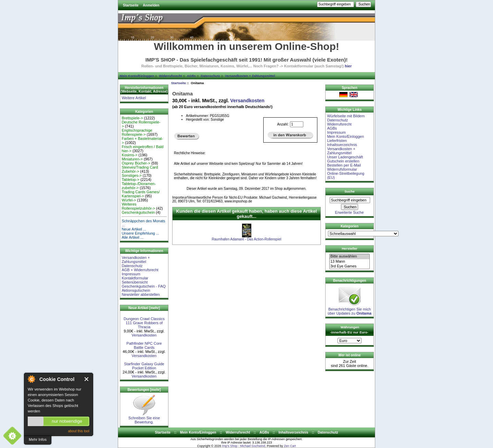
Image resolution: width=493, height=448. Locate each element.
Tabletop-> (130, 180)
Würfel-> (129, 200)
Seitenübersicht (135, 282)
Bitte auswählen (350, 256)
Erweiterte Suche (350, 212)
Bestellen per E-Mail (344, 165)
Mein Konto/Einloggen (137, 76)
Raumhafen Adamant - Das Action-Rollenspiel (247, 239)
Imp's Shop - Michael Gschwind (243, 446)
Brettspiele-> (132, 118)
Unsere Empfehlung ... (140, 233)
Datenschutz (210, 76)
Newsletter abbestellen (141, 294)
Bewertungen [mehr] (144, 390)
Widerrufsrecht (170, 76)
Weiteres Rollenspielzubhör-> (138, 206)
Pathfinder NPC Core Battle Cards (144, 345)
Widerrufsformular (342, 169)
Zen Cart (290, 446)
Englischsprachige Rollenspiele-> (137, 132)
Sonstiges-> (131, 175)
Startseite (131, 5)
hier (348, 66)
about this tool (79, 431)
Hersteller (350, 248)
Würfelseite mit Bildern (346, 116)
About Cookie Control (31, 379)
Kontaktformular (135, 278)
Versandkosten (144, 335)
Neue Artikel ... (134, 229)
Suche (350, 191)
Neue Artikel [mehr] (144, 308)
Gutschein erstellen (343, 161)
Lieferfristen (337, 141)
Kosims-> (129, 155)
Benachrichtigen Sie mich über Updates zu (350, 309)
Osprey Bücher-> (136, 163)
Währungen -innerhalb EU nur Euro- (349, 330)
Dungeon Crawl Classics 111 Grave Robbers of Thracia (144, 323)
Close (87, 379)
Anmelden (151, 5)
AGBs (191, 76)
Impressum (131, 274)
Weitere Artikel (134, 98)
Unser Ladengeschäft (345, 157)
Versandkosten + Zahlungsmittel (250, 76)
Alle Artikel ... (132, 237)
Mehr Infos (38, 439)
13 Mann (350, 262)
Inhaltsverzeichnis (342, 145)
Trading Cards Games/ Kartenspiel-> (141, 194)
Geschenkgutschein (138, 212)
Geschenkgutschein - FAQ (143, 286)
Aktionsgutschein (136, 290)
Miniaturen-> (132, 159)
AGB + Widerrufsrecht (140, 270)
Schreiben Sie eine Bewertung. (144, 418)
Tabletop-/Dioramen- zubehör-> (139, 186)
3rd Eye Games (350, 266)
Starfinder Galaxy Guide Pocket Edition (144, 366)
